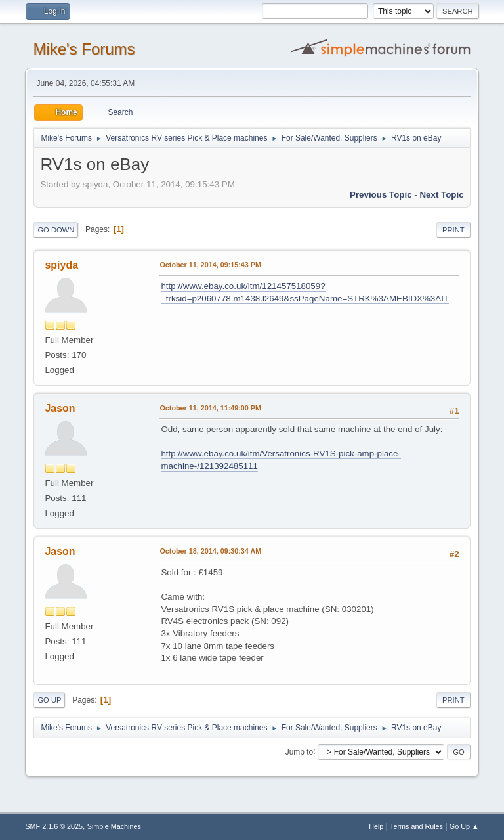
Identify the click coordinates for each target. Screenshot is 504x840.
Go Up (49, 700)
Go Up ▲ (464, 826)
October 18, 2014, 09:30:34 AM (210, 551)
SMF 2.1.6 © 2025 (54, 826)
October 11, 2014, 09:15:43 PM (210, 265)
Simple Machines (114, 826)
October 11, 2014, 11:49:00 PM (210, 408)
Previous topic (381, 195)
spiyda (61, 265)
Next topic (441, 195)
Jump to (300, 751)
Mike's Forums (84, 49)
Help (376, 826)
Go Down (56, 230)
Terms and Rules (416, 826)
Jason (60, 408)
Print (453, 230)
